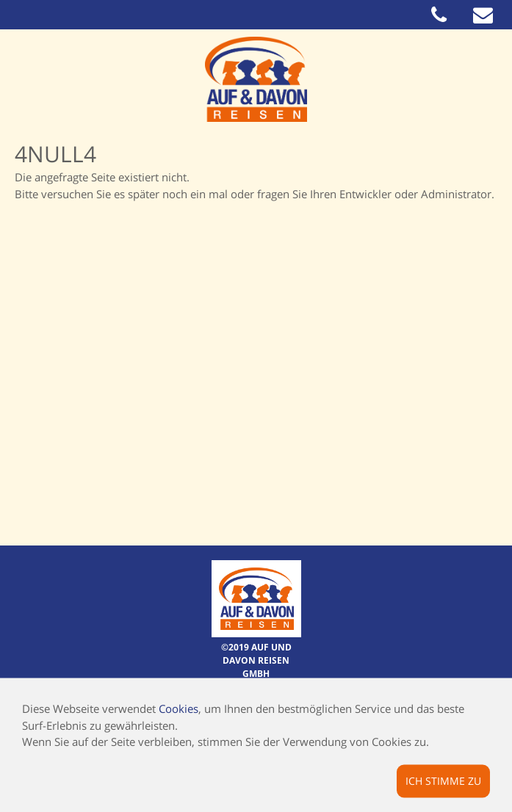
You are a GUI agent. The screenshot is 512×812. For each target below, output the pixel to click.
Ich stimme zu (443, 780)
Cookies (179, 708)
